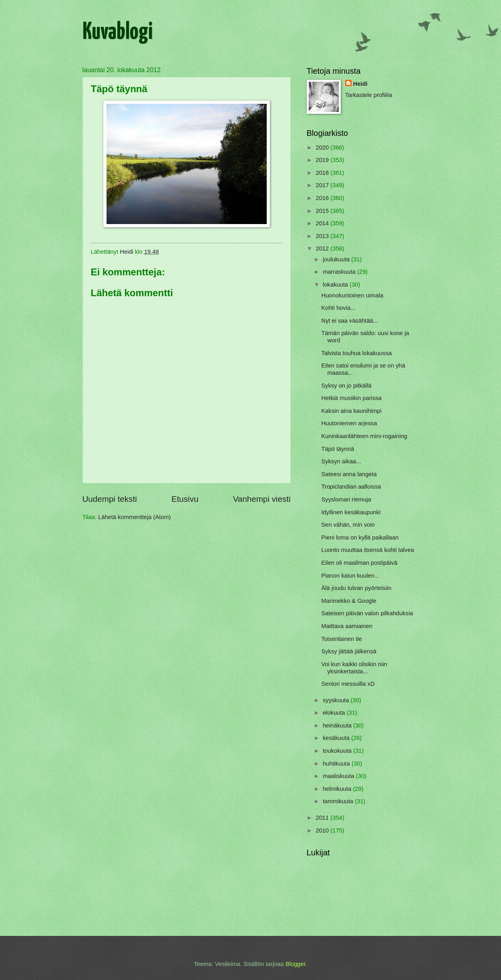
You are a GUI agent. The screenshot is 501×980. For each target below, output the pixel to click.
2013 (323, 236)
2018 (323, 173)
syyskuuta (337, 700)
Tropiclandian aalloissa (351, 487)
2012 (323, 249)
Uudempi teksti (110, 499)
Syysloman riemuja (346, 499)
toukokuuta (338, 751)
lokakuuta (336, 285)
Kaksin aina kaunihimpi (351, 411)
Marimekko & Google (349, 601)
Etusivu (185, 499)
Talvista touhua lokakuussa (356, 353)
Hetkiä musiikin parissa (351, 398)
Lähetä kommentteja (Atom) (135, 517)
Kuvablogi (118, 32)
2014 (323, 223)
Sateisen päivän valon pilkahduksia (367, 613)
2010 (323, 830)
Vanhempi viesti (262, 499)
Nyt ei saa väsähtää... (350, 321)
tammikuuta (339, 801)
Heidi (360, 84)
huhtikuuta (337, 764)
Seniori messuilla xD (348, 684)
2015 (323, 211)
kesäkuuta (337, 738)
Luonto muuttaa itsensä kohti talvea (368, 550)
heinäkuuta (338, 725)
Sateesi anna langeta (349, 474)
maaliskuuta (339, 776)
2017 (323, 185)
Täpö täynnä (338, 449)
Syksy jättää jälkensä (349, 651)
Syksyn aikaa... (341, 461)
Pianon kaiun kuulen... (350, 576)
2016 (323, 198)
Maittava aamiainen (347, 626)
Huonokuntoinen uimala (352, 295)
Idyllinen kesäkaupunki (351, 512)
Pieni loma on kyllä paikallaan (360, 537)
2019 (323, 160)
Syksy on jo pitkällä (346, 386)
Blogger (296, 964)
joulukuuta (337, 259)
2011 (323, 818)
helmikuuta (338, 789)
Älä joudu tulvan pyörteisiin (356, 588)
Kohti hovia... (338, 308)
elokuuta (335, 713)
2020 (323, 148)
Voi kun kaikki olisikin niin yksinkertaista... (354, 668)
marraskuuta (340, 272)
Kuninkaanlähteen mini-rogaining (364, 436)
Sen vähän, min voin (348, 525)
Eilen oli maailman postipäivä (359, 563)
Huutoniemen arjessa (349, 423)
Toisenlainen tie (341, 639)
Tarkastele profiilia (369, 95)
